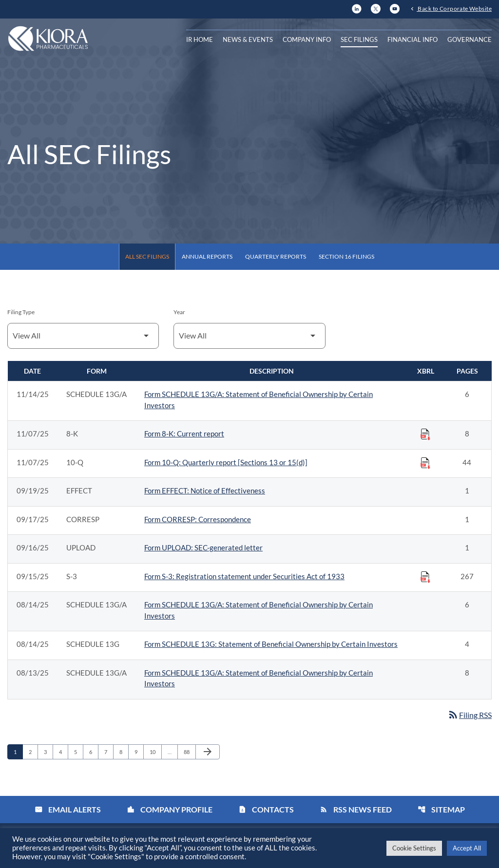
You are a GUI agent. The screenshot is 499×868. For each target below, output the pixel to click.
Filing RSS (470, 715)
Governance (470, 39)
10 (155, 752)
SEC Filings (359, 39)
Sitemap (441, 809)
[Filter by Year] (249, 336)
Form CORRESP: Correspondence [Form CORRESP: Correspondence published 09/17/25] (198, 519)
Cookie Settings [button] (414, 848)
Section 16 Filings (346, 256)
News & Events (248, 39)
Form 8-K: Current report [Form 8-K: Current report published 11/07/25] (184, 434)
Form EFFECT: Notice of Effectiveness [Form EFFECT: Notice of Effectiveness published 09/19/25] (205, 491)
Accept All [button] (467, 848)
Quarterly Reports (276, 256)
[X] (376, 8)
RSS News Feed (356, 809)
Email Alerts (68, 809)
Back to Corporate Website (454, 8)
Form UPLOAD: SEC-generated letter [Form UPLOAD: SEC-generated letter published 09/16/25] (203, 547)
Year (179, 312)
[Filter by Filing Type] (83, 336)
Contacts (266, 809)
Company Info (307, 39)
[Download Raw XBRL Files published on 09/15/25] (425, 577)
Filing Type (21, 312)
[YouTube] (395, 8)
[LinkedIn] (357, 8)
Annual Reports (207, 256)
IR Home (200, 39)
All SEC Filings (147, 256)
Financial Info (413, 39)
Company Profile (170, 809)
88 (189, 752)
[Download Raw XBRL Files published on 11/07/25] (425, 434)
